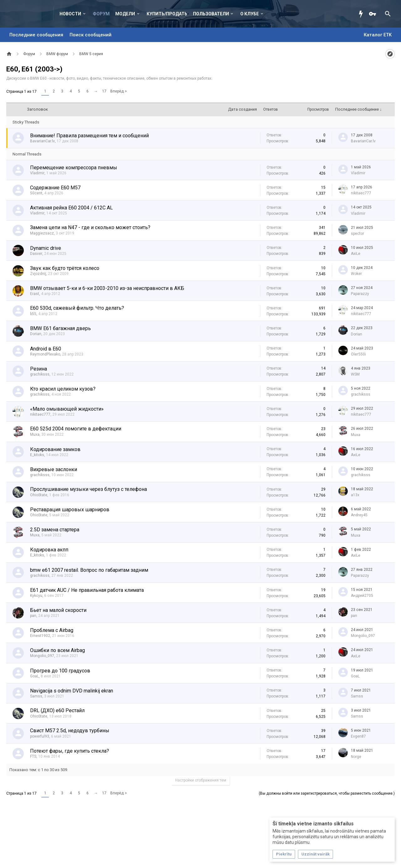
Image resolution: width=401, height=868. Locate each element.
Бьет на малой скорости (58, 610)
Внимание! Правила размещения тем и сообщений (89, 136)
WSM (355, 374)
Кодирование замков (55, 449)
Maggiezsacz (42, 233)
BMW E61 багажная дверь (60, 328)
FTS (33, 756)
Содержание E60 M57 (55, 188)
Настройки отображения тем (201, 780)
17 (104, 91)
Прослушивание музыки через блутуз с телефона (89, 489)
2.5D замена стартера (55, 530)
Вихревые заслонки (54, 469)
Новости (70, 14)
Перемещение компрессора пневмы (74, 168)
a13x (355, 495)
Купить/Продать (167, 14)
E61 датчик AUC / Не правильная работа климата (87, 590)
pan (33, 616)
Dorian (36, 334)
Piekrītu (284, 854)
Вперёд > (119, 91)
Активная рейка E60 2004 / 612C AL (71, 208)
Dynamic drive (46, 248)
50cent (36, 193)
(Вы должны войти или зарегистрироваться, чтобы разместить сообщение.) (327, 793)
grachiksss (40, 374)
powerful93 (40, 736)
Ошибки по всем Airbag (57, 650)
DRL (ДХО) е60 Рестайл (57, 710)
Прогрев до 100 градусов (60, 671)
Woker (356, 274)
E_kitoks (37, 455)
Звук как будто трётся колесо (65, 268)
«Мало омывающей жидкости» (67, 409)
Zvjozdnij (38, 274)
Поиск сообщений (91, 35)
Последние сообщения (36, 35)
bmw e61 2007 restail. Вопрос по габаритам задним (89, 570)
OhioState (39, 495)
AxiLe (356, 254)
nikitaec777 (361, 193)
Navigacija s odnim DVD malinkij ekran (72, 691)
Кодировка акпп (49, 550)
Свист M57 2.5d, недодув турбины (70, 731)
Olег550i (358, 354)
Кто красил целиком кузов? (63, 389)
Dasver (36, 254)
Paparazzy (360, 294)
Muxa (35, 434)
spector (357, 234)
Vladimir (37, 173)
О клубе (250, 14)
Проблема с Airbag (52, 630)
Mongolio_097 (363, 636)
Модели (125, 14)
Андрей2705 (362, 596)
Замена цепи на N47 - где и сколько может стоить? (90, 227)
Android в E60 (46, 349)
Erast (35, 294)
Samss (36, 696)
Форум (101, 14)
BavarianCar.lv (42, 141)
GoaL (34, 676)
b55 (33, 314)
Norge (356, 757)
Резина (39, 369)
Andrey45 (359, 515)
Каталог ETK (378, 35)
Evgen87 (358, 736)
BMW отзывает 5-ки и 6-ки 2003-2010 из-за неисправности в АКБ (107, 288)
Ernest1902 (40, 636)
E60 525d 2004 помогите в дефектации (76, 429)
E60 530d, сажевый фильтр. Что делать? (77, 308)
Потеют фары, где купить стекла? (70, 751)
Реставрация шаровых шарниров (70, 510)
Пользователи (211, 14)
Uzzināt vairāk (315, 854)
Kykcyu (36, 596)
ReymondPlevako (45, 354)
